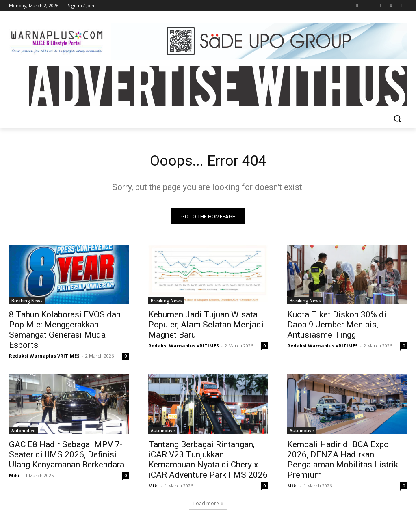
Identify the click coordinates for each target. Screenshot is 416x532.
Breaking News (27, 304)
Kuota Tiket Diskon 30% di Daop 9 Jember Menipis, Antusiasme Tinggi (337, 327)
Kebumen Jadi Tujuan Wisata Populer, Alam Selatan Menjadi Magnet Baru (206, 327)
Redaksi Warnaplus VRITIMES (44, 359)
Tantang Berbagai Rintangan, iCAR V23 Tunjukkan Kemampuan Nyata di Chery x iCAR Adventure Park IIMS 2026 (208, 462)
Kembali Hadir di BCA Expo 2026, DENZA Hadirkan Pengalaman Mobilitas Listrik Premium (343, 462)
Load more (208, 506)
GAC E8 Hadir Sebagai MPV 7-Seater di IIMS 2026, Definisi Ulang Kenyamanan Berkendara (67, 457)
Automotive (23, 433)
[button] (397, 118)
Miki (14, 478)
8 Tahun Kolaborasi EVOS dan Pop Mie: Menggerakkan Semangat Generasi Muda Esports (65, 333)
